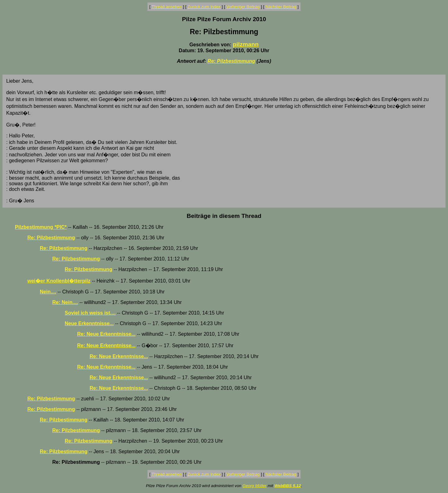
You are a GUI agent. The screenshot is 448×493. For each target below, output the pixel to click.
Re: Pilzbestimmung (231, 61)
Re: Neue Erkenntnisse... (106, 334)
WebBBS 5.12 (288, 486)
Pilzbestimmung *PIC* (41, 227)
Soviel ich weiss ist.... (90, 313)
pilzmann (246, 44)
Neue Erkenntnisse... (89, 323)
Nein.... (48, 292)
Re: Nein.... (65, 302)
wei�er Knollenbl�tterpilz (59, 281)
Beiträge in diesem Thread (224, 216)
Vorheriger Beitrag (243, 7)
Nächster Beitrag (281, 7)
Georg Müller (254, 486)
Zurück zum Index (204, 7)
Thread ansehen (167, 7)
